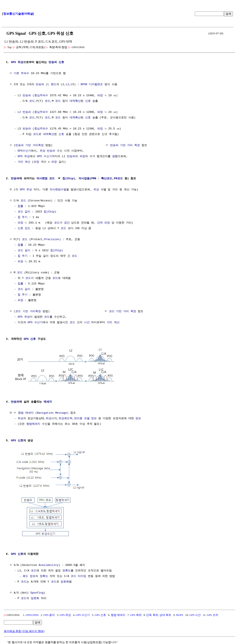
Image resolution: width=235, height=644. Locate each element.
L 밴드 (52, 85)
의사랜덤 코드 (46, 179)
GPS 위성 (17, 62)
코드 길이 (24, 212)
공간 (67, 223)
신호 (61, 62)
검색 (228, 14)
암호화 (65, 581)
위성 (43, 151)
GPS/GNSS (32, 614)
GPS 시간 (195, 614)
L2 (67, 85)
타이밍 (82, 575)
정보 (94, 418)
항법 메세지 (27, 413)
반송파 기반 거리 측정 (125, 145)
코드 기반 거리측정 (28, 311)
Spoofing (37, 592)
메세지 (48, 402)
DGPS (180, 614)
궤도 (25, 575)
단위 (100, 223)
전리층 (78, 418)
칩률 (20, 206)
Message (62, 413)
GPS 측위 (136, 614)
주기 (25, 217)
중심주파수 (41, 96)
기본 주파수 (21, 73)
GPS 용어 (49, 614)
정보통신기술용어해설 (18, 14)
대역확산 (75, 101)
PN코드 (118, 179)
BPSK (84, 85)
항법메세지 (33, 424)
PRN (94, 179)
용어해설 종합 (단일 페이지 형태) (24, 630)
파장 (100, 96)
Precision (52, 240)
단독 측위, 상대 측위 (159, 614)
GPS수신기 (24, 151)
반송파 (53, 62)
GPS (26, 339)
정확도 (67, 570)
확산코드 (107, 179)
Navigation (46, 413)
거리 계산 (24, 162)
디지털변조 (96, 85)
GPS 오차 (213, 614)
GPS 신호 (100, 614)
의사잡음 (84, 179)
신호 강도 (24, 228)
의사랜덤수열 (59, 190)
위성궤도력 (65, 418)
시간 (87, 323)
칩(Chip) (69, 179)
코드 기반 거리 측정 (123, 311)
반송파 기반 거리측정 (29, 145)
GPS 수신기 (44, 156)
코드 (32, 101)
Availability (49, 564)
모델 (87, 418)
